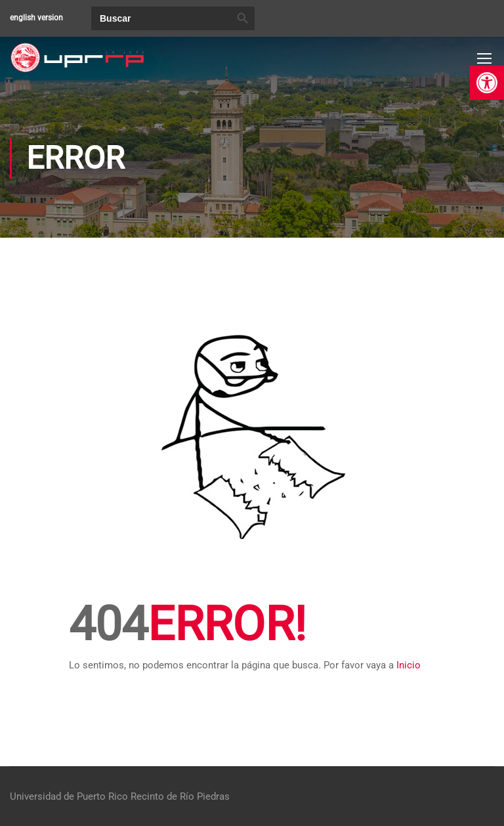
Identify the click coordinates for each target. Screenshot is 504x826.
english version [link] (36, 18)
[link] (487, 83)
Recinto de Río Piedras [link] (180, 796)
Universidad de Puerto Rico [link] (69, 796)
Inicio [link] (409, 665)
